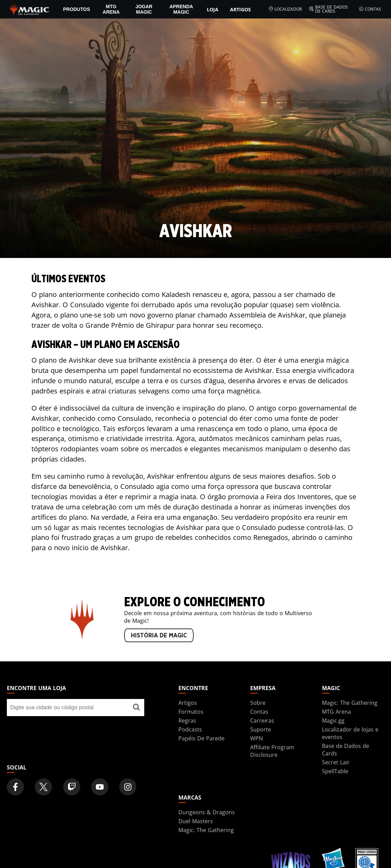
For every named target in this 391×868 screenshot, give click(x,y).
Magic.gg (333, 721)
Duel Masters (196, 821)
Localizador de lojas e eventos (350, 733)
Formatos (191, 712)
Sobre (258, 703)
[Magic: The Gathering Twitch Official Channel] (72, 787)
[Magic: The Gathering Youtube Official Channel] (100, 787)
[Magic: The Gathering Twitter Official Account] (43, 787)
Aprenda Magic (181, 9)
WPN (257, 738)
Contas (370, 9)
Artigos (240, 9)
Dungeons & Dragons (207, 812)
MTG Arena (111, 9)
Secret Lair (336, 762)
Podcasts (190, 729)
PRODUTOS (76, 9)
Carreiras (262, 721)
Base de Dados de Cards (328, 9)
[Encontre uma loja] (136, 708)
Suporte (261, 729)
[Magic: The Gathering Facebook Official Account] (15, 787)
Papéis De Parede (201, 738)
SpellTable (335, 771)
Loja (213, 9)
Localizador (285, 9)
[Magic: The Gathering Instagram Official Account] (128, 787)
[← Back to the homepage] (30, 9)
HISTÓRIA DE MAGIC (159, 636)
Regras (187, 721)
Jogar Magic (144, 9)
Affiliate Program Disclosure (272, 751)
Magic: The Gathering (350, 703)
